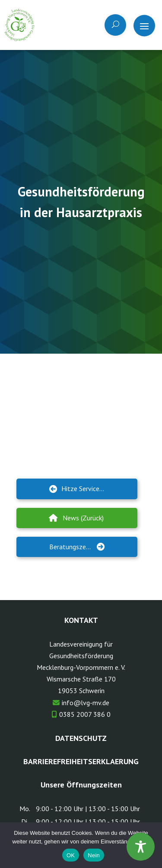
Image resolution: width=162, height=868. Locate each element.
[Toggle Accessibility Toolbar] (141, 847)
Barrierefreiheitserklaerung (81, 761)
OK (71, 855)
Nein (94, 855)
